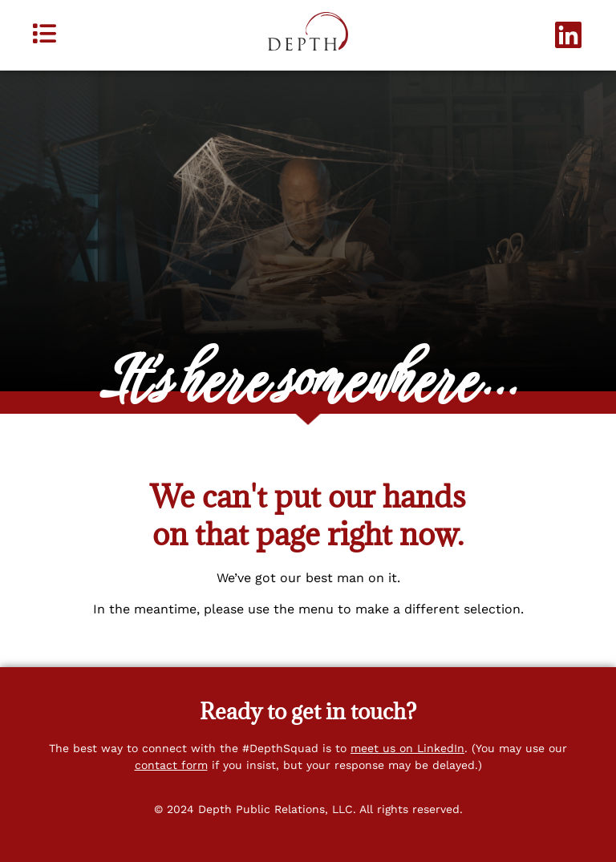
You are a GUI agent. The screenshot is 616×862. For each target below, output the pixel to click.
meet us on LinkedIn (407, 748)
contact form (171, 765)
